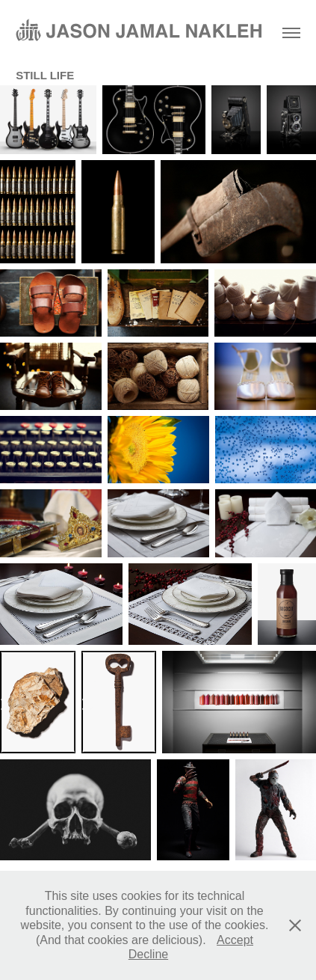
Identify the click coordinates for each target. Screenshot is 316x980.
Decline (148, 954)
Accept (235, 940)
